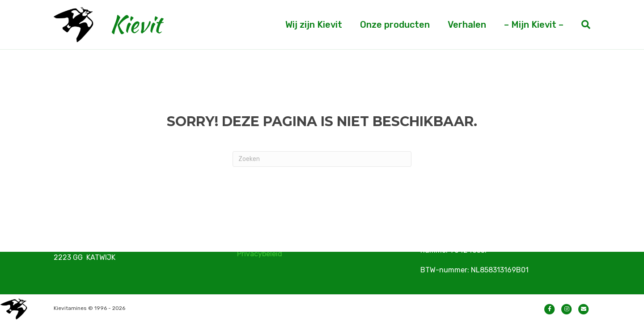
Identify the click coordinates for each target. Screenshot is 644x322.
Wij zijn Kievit (314, 25)
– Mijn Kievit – (534, 25)
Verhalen (467, 25)
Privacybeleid (260, 254)
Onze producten (395, 25)
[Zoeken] (581, 25)
